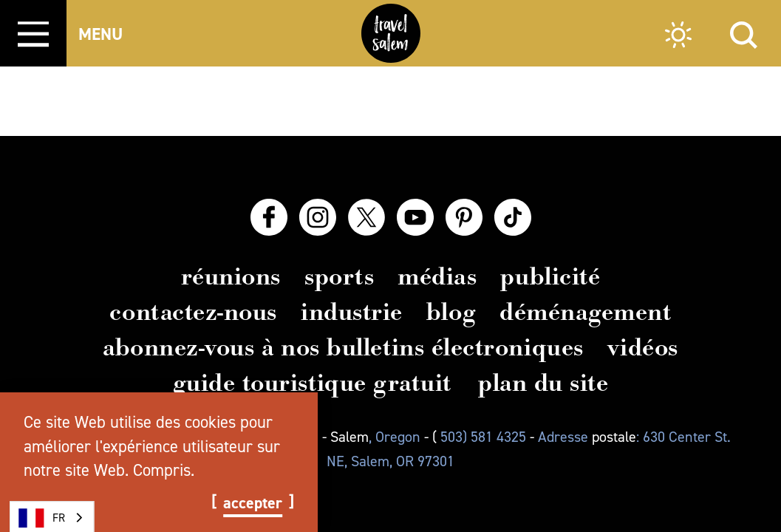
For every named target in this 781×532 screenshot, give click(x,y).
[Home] (391, 33)
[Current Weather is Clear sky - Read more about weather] (678, 37)
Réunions (231, 276)
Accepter (253, 503)
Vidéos (643, 347)
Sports (339, 276)
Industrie (352, 312)
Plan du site (543, 383)
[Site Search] (744, 33)
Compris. (164, 470)
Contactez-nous (193, 312)
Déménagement (585, 312)
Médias (437, 276)
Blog (451, 312)
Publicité (550, 276)
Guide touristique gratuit (313, 383)
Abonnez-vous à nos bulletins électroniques (343, 347)
